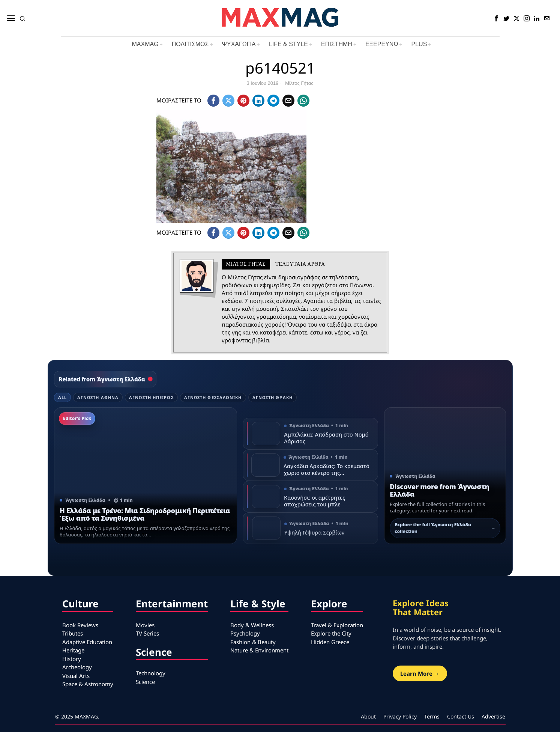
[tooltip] (496, 18)
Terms (432, 716)
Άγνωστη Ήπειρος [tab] (151, 397)
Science (145, 682)
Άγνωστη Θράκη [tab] (272, 397)
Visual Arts (76, 676)
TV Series (147, 633)
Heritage (73, 650)
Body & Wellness (252, 625)
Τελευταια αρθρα (300, 264)
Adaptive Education (87, 642)
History (72, 659)
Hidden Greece (330, 642)
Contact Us (461, 716)
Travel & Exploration (337, 625)
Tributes (73, 633)
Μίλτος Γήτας (299, 83)
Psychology (245, 633)
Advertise (493, 716)
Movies (145, 625)
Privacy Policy (400, 716)
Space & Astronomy (88, 684)
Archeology (77, 667)
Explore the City (331, 633)
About (368, 716)
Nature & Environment (259, 650)
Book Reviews (80, 625)
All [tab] (62, 397)
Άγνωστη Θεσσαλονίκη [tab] (213, 397)
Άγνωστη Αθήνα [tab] (98, 397)
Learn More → (420, 673)
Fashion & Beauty (253, 642)
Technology (151, 673)
